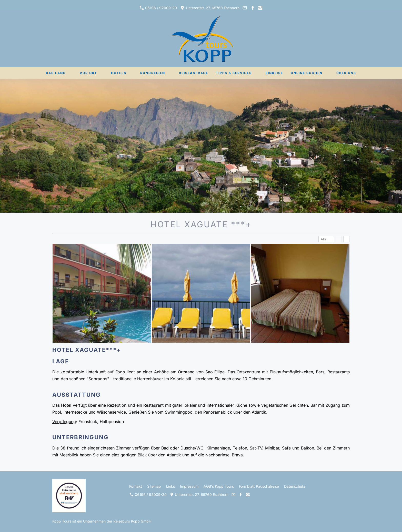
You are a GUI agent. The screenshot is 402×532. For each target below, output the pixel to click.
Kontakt (136, 486)
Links (170, 486)
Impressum (189, 486)
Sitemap (154, 486)
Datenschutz (295, 486)
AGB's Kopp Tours (219, 486)
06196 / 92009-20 (158, 8)
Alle (324, 239)
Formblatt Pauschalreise (259, 486)
